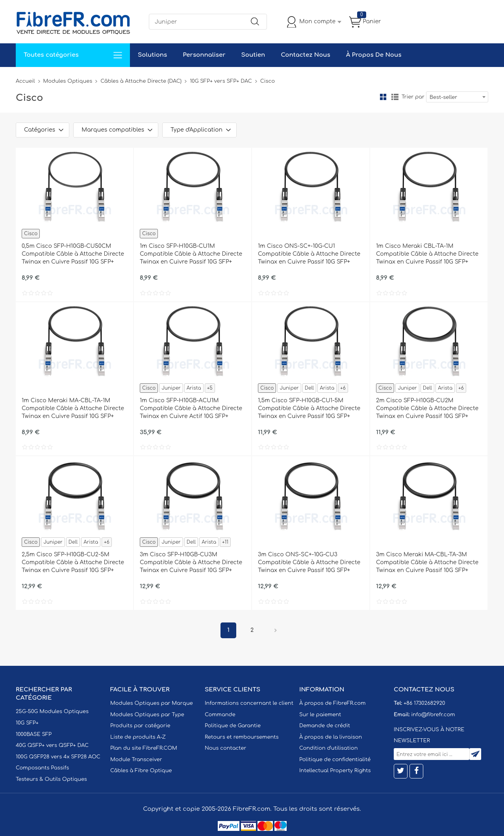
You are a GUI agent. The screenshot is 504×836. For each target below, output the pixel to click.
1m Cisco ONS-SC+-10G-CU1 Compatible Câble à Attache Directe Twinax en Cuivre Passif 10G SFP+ (309, 254)
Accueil (25, 81)
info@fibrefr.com (433, 715)
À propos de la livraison (331, 737)
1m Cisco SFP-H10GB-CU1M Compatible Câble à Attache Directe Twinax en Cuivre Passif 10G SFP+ (191, 254)
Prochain (276, 630)
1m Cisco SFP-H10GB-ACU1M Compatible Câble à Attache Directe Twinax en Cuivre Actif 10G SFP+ (191, 408)
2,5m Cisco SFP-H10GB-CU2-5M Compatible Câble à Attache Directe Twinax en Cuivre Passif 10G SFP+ (73, 562)
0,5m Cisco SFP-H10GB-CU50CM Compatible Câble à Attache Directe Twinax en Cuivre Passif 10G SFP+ (73, 254)
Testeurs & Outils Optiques (51, 779)
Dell (309, 388)
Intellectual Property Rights (335, 771)
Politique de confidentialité (335, 760)
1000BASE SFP (34, 734)
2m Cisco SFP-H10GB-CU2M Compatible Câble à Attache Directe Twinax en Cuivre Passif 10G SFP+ (427, 408)
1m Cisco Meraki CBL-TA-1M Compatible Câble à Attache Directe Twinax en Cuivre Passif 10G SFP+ (427, 254)
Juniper (171, 388)
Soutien (253, 55)
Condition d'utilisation (328, 748)
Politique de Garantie (233, 726)
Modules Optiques (68, 81)
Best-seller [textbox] (443, 97)
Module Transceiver (136, 760)
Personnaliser (204, 55)
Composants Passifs (42, 768)
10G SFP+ (27, 723)
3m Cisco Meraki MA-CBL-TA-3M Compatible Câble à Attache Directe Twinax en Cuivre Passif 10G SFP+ (427, 562)
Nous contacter (225, 748)
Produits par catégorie (140, 726)
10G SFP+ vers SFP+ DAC (221, 81)
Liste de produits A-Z (138, 737)
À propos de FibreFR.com (332, 703)
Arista (194, 388)
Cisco (31, 234)
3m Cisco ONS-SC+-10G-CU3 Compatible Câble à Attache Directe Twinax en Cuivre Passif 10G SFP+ (309, 562)
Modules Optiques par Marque (152, 703)
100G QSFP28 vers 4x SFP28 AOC (58, 757)
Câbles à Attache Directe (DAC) (141, 81)
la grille (383, 97)
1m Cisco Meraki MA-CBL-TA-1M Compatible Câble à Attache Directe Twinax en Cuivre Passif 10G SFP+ (73, 408)
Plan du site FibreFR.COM (144, 748)
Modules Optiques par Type (147, 715)
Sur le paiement (320, 715)
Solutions (152, 55)
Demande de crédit (325, 726)
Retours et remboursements (242, 737)
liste (395, 97)
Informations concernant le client (249, 703)
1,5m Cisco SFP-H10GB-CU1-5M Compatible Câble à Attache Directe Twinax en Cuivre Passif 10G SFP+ (309, 408)
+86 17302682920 (424, 703)
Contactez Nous (305, 55)
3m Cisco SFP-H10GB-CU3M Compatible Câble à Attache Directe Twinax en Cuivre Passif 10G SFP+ (191, 562)
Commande (220, 715)
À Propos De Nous (374, 55)
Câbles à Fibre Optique (141, 771)
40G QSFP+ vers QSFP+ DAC (52, 745)
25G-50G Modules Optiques (52, 712)
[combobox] (457, 97)
